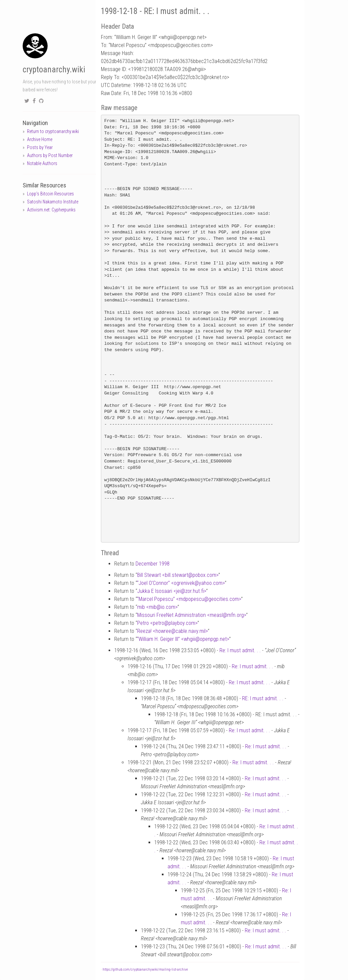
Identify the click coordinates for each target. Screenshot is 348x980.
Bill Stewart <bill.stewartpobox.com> (178, 575)
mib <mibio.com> (157, 607)
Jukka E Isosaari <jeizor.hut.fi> (172, 591)
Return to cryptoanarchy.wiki (53, 131)
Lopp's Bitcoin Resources (50, 194)
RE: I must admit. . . (263, 698)
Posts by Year (40, 147)
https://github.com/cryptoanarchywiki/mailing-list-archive (145, 969)
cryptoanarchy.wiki (54, 70)
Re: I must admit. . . (240, 650)
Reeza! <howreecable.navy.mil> (173, 631)
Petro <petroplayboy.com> (167, 623)
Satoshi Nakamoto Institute (53, 202)
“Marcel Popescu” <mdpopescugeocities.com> (189, 599)
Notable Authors (42, 163)
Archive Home (40, 139)
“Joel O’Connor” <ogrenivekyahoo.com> (181, 583)
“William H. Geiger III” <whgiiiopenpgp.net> (183, 639)
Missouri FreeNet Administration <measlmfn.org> (192, 615)
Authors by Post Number (50, 155)
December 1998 (153, 564)
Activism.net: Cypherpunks (51, 210)
